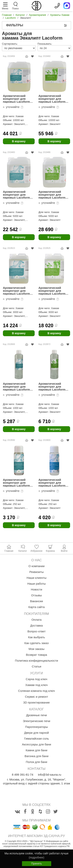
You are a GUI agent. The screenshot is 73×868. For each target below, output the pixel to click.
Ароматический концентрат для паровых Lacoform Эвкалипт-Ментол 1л (18, 387)
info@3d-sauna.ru (50, 775)
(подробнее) (36, 857)
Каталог (20, 15)
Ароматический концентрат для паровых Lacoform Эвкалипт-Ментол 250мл (16, 483)
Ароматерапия (38, 15)
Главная (7, 15)
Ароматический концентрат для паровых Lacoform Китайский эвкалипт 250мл (53, 483)
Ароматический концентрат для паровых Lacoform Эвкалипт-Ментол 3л (18, 291)
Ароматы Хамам (60, 15)
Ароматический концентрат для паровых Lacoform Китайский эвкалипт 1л (53, 387)
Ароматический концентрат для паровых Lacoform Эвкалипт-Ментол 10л (19, 99)
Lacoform (11, 18)
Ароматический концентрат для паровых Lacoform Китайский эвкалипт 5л (53, 195)
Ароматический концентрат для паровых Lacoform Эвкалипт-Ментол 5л (18, 195)
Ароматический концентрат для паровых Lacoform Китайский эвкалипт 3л (53, 291)
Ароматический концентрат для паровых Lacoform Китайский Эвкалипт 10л (53, 99)
